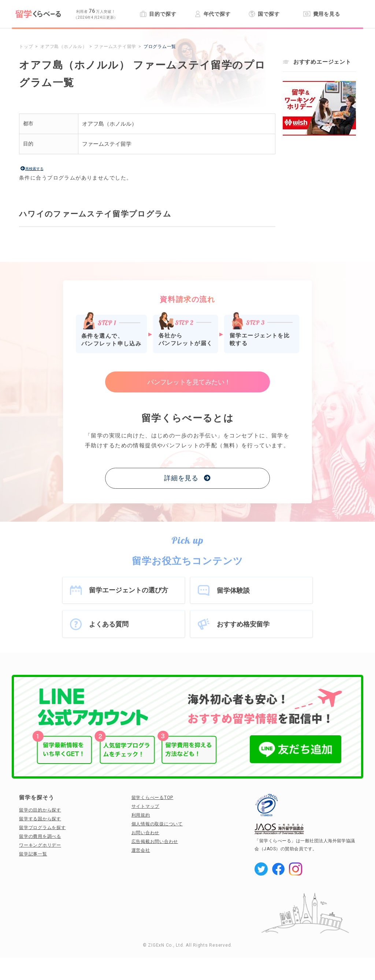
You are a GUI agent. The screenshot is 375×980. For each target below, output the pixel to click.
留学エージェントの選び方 (129, 590)
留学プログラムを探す (42, 828)
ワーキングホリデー (40, 845)
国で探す (264, 14)
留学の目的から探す (40, 810)
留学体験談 (233, 590)
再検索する (34, 169)
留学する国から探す (40, 819)
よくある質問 (109, 624)
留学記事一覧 (33, 854)
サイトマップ (146, 806)
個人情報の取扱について (157, 824)
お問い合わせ (146, 833)
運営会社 (141, 850)
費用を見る (322, 14)
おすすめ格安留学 (243, 624)
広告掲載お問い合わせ (155, 842)
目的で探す (158, 14)
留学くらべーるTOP (153, 798)
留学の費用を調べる (40, 836)
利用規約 (141, 815)
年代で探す (213, 14)
